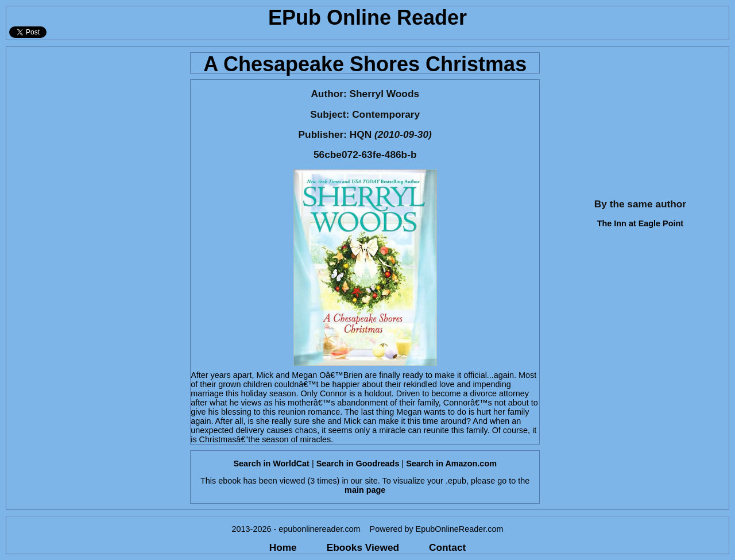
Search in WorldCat (271, 464)
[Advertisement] (95, 118)
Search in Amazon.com (451, 464)
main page (365, 490)
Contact (447, 547)
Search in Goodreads (358, 464)
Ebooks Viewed (363, 547)
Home (283, 547)
